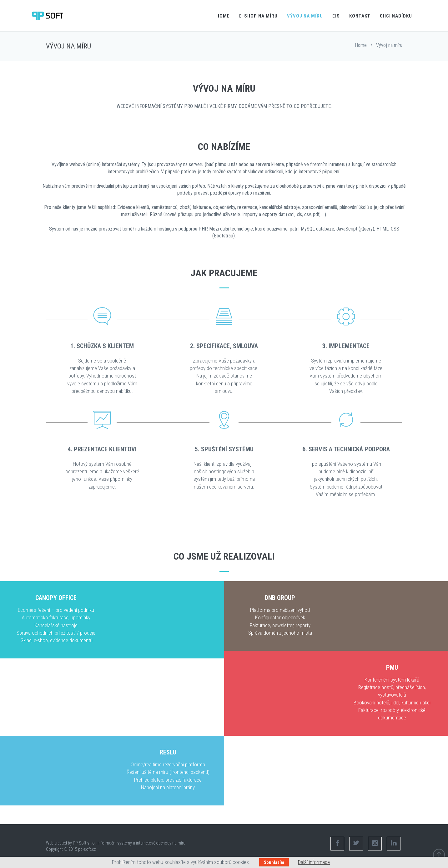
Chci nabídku (396, 16)
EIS (336, 16)
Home (223, 16)
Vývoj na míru (305, 16)
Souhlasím (274, 862)
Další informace (314, 862)
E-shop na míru (258, 16)
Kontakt (360, 16)
